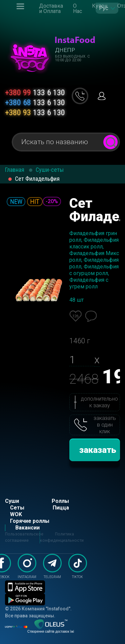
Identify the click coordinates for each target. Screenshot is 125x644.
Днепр (65, 50)
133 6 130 (35, 93)
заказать (98, 450)
